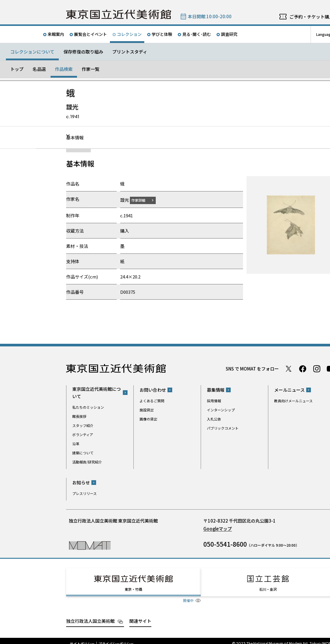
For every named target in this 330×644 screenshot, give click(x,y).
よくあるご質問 (152, 401)
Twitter (289, 368)
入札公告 (214, 419)
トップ (17, 69)
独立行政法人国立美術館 (90, 615)
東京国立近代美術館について (97, 392)
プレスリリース (84, 493)
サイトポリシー (82, 638)
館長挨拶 (79, 416)
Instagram (317, 368)
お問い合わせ (153, 390)
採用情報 (214, 401)
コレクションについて (32, 52)
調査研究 (229, 34)
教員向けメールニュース (293, 401)
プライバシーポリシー (116, 638)
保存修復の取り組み (83, 52)
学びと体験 (162, 34)
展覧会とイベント (91, 34)
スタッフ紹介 (83, 425)
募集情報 (216, 390)
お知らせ (81, 482)
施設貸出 (147, 410)
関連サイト (140, 615)
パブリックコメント (223, 428)
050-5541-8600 (225, 544)
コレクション (129, 34)
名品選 (39, 69)
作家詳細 (142, 200)
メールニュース (289, 390)
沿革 (76, 443)
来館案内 (56, 34)
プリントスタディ (130, 52)
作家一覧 (91, 69)
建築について (83, 452)
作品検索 (64, 69)
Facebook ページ (303, 368)
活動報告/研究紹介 (87, 462)
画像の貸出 (148, 419)
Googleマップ (218, 529)
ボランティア (83, 434)
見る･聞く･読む (197, 34)
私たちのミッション (88, 407)
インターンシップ (221, 410)
